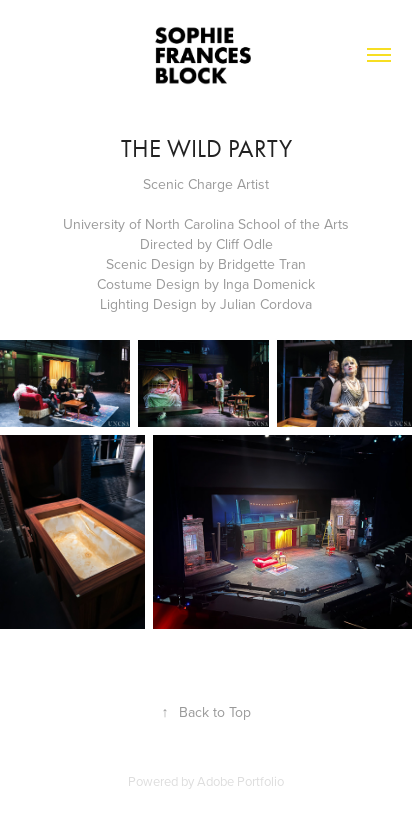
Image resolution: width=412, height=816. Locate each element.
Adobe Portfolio (240, 781)
